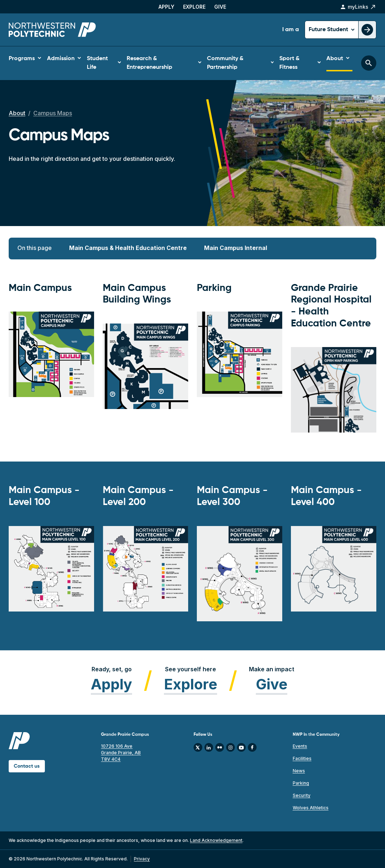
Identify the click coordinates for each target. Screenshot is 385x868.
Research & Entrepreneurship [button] (149, 63)
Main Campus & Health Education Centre (128, 248)
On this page (35, 248)
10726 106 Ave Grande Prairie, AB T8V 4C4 (121, 753)
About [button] (335, 59)
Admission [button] (61, 59)
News (299, 771)
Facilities (302, 758)
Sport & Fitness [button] (289, 63)
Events (300, 746)
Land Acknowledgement (216, 840)
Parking (301, 783)
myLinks (358, 7)
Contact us (27, 766)
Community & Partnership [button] (225, 63)
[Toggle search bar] (369, 63)
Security (302, 795)
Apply (166, 7)
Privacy (142, 859)
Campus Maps (53, 113)
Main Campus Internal (236, 248)
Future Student (329, 30)
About (17, 113)
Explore (194, 7)
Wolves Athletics (311, 808)
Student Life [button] (97, 63)
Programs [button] (22, 59)
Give (220, 7)
